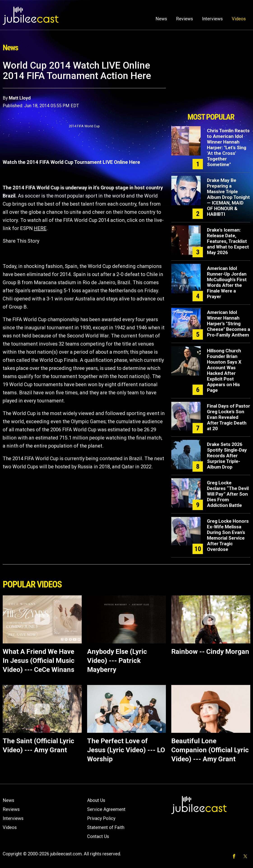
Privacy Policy (101, 818)
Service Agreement (106, 809)
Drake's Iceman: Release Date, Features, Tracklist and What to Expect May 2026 (228, 241)
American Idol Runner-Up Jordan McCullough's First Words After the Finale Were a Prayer (227, 282)
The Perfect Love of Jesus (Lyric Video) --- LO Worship (126, 750)
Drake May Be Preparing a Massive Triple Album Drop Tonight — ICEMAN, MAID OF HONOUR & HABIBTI (228, 197)
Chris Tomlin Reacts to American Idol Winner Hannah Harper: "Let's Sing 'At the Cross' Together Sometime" (228, 148)
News (161, 19)
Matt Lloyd (20, 98)
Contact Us (98, 836)
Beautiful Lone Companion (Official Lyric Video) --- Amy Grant (210, 750)
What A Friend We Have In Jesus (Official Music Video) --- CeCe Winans (39, 660)
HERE (40, 228)
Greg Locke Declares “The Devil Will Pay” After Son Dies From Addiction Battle (228, 494)
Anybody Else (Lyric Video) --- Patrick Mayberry (117, 660)
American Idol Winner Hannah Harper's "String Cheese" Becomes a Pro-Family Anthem (229, 324)
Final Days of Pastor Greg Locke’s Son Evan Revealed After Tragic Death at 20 (229, 417)
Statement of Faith (106, 827)
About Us (96, 800)
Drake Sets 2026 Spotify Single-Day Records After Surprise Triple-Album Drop (227, 456)
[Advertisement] (211, 85)
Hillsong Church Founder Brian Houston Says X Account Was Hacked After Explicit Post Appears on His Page (224, 370)
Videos (239, 19)
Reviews (185, 19)
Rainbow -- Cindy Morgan (210, 651)
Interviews (212, 19)
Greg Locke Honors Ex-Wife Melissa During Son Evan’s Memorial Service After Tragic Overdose (228, 535)
